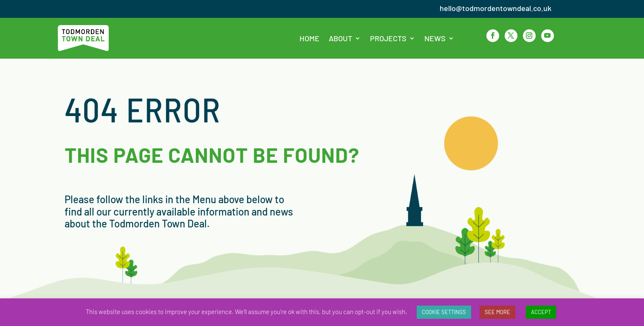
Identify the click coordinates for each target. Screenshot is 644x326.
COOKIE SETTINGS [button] (444, 312)
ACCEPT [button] (541, 312)
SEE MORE (497, 312)
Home (309, 38)
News (435, 38)
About (340, 38)
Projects (388, 38)
